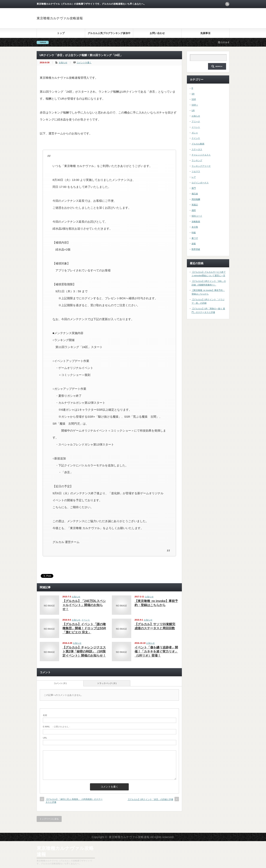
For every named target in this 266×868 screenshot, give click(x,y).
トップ (61, 33)
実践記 (195, 205)
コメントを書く (84, 62)
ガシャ (195, 133)
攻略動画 (196, 221)
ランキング (197, 160)
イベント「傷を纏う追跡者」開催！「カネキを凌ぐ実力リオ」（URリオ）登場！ (156, 651)
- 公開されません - (56, 727)
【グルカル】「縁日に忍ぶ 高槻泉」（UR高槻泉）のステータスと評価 (74, 801)
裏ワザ (195, 238)
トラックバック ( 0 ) (107, 683)
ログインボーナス (200, 183)
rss (227, 4)
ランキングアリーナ (201, 166)
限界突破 (196, 249)
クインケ (196, 138)
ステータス (197, 149)
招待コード (197, 216)
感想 (194, 210)
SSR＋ (195, 105)
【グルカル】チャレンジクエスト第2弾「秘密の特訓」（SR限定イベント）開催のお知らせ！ (84, 651)
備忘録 (195, 194)
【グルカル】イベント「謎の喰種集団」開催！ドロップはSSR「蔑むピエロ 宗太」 (84, 628)
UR (193, 110)
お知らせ (63, 62)
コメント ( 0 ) (60, 683)
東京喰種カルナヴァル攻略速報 (60, 18)
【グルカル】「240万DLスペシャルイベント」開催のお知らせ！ (84, 605)
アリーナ (196, 121)
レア (194, 177)
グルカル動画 (198, 144)
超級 (194, 244)
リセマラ (196, 171)
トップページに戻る (49, 819)
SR (193, 94)
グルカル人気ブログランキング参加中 (109, 33)
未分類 (195, 227)
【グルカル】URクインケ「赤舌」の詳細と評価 (150, 799)
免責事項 (205, 33)
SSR (194, 99)
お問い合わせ (157, 33)
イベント (86, 620)
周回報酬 (196, 199)
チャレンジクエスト (201, 155)
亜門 (194, 188)
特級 (194, 233)
